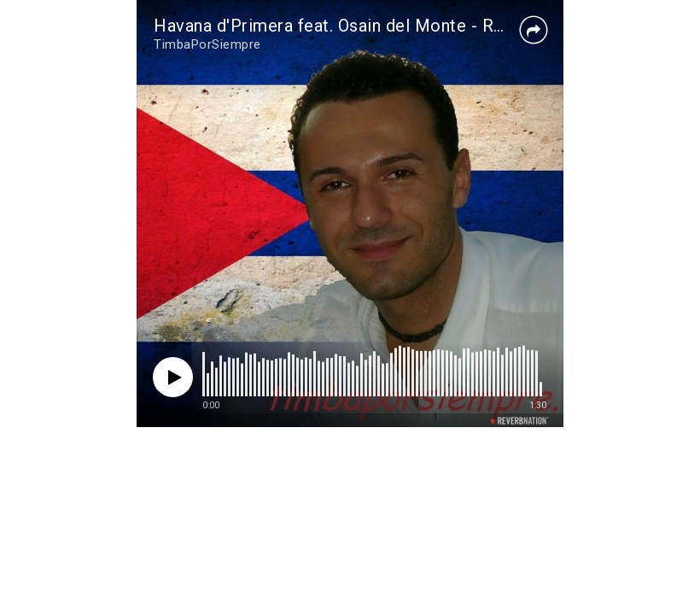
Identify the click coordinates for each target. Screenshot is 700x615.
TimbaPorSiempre (207, 44)
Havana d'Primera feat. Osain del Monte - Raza (338, 26)
